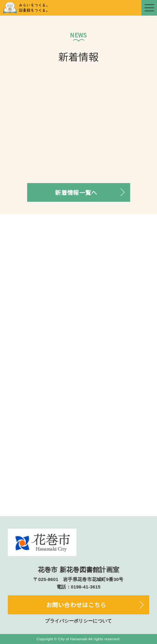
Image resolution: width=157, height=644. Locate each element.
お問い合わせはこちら (76, 605)
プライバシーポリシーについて (78, 621)
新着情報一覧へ (76, 192)
